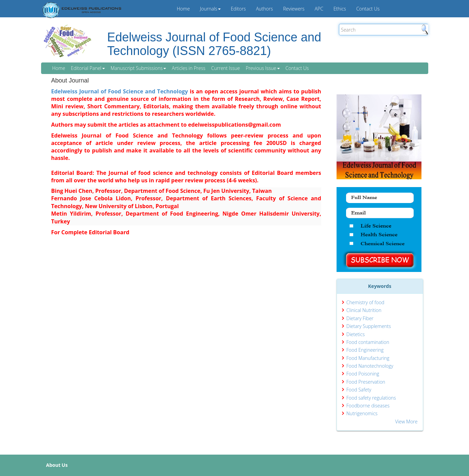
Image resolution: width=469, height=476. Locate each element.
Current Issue (226, 68)
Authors (265, 9)
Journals (210, 9)
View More (406, 422)
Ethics (340, 9)
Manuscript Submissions (138, 68)
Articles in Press (189, 68)
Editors (238, 9)
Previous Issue (263, 68)
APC (319, 9)
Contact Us (368, 9)
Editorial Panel (88, 68)
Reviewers (294, 9)
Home (183, 9)
